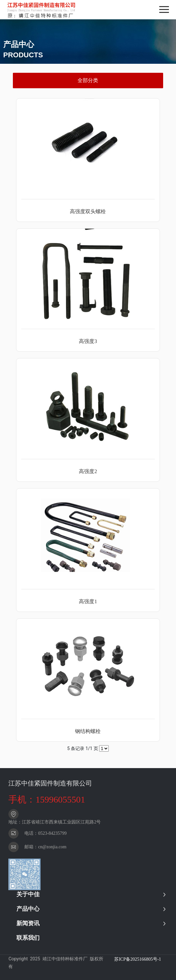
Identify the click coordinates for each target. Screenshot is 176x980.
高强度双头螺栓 (88, 211)
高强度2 (88, 471)
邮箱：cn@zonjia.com (45, 847)
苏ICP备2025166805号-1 (138, 959)
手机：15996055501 (47, 799)
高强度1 (88, 601)
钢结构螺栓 (88, 731)
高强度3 (88, 341)
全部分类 (88, 80)
